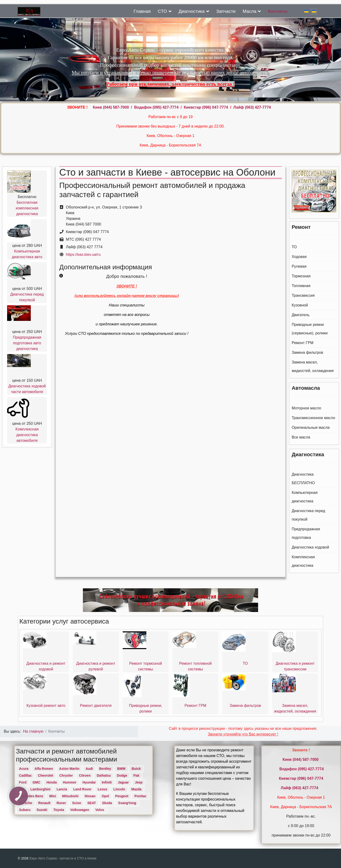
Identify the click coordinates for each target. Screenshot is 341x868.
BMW (121, 769)
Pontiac (141, 796)
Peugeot (122, 796)
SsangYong (127, 803)
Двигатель (301, 315)
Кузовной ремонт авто (46, 706)
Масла (250, 11)
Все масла (301, 437)
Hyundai (89, 782)
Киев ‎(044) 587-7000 (111, 107)
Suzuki (42, 810)
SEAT (92, 803)
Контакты (278, 11)
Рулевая (299, 266)
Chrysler (66, 775)
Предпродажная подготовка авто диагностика (27, 343)
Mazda (137, 789)
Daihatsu (104, 775)
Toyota (59, 810)
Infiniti (107, 782)
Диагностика (192, 11)
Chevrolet (46, 775)
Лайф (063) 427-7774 (252, 107)
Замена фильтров (307, 352)
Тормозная (301, 276)
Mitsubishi (70, 796)
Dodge (122, 775)
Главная (142, 11)
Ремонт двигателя (96, 706)
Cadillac (25, 775)
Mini (53, 796)
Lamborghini (40, 789)
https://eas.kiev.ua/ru (83, 255)
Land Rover (82, 789)
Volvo (100, 810)
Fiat (136, 775)
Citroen (85, 775)
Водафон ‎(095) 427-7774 (156, 107)
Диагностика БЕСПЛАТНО (303, 479)
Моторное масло (306, 408)
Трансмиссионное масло (314, 418)
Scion (77, 803)
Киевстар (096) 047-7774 (206, 107)
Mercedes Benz (31, 796)
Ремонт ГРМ (303, 343)
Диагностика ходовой (310, 547)
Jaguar (123, 782)
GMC (36, 782)
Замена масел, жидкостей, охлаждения (313, 366)
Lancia (62, 789)
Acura (24, 769)
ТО (294, 247)
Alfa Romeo (44, 769)
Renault (44, 803)
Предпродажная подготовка (306, 533)
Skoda (107, 803)
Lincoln (119, 789)
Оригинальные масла (311, 427)
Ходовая (299, 257)
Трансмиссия (303, 295)
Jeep (139, 782)
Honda (52, 782)
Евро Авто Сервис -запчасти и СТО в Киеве (63, 858)
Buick (136, 769)
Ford (23, 782)
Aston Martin (69, 769)
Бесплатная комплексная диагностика (27, 208)
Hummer (70, 782)
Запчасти (226, 11)
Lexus (102, 789)
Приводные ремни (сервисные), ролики (310, 329)
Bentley (105, 769)
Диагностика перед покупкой (309, 515)
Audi (89, 769)
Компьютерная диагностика (305, 497)
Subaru (25, 810)
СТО (162, 11)
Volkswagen (80, 810)
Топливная (301, 286)
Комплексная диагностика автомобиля (27, 435)
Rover (61, 803)
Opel (105, 796)
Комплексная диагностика (303, 561)
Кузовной (300, 305)
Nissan (90, 796)
